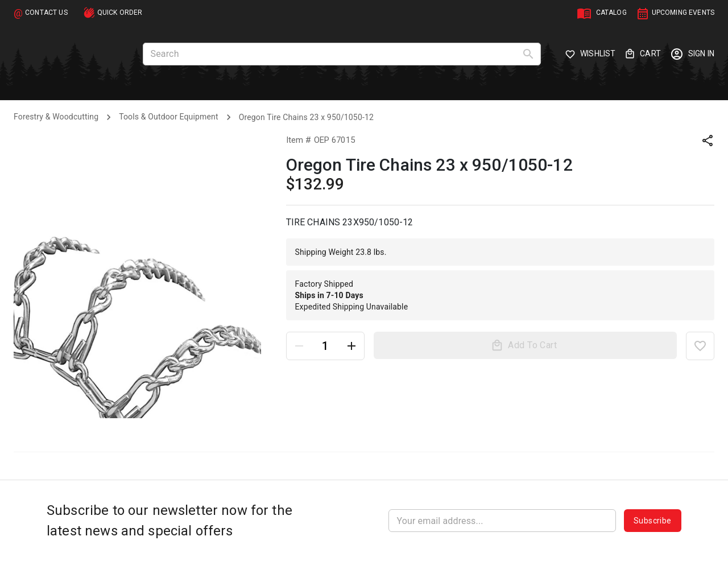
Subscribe (653, 521)
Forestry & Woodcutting (56, 117)
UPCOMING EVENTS (683, 13)
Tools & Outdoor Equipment (168, 117)
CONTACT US (46, 13)
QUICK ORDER (120, 13)
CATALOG (611, 13)
